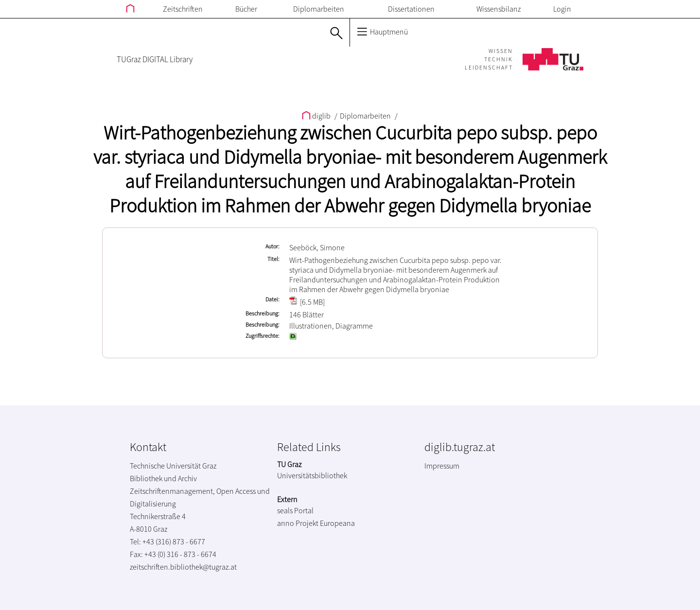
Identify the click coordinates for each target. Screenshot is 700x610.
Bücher (246, 9)
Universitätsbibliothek (312, 475)
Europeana (337, 523)
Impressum (442, 466)
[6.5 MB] (307, 302)
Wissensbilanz (499, 9)
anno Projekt (298, 523)
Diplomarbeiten (319, 9)
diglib (317, 116)
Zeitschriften (183, 9)
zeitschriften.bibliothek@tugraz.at (183, 567)
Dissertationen (411, 9)
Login (562, 9)
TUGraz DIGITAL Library (155, 59)
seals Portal (295, 510)
